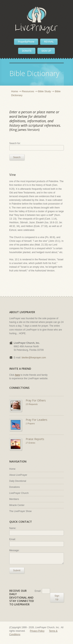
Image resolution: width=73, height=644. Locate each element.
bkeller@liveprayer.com (34, 358)
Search (17, 157)
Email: (13, 539)
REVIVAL (49, 42)
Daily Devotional (18, 481)
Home (15, 91)
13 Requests (32, 404)
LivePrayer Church (19, 493)
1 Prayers (30, 423)
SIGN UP (46, 51)
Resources (28, 91)
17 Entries (31, 443)
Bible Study (45, 91)
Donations (15, 487)
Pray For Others (36, 400)
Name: (13, 528)
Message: (14, 550)
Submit (17, 570)
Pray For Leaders (36, 420)
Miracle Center (17, 505)
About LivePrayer (18, 475)
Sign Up (57, 598)
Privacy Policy (37, 631)
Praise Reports (35, 439)
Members (14, 499)
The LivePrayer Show (21, 511)
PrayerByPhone (26, 42)
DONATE (27, 51)
